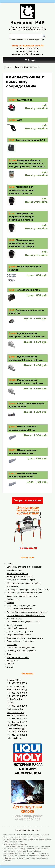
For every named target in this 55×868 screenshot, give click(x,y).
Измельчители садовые (18, 657)
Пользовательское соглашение (15, 844)
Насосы (10, 602)
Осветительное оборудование (21, 648)
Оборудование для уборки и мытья (23, 622)
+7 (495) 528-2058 (27, 51)
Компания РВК (27, 23)
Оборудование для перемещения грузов (26, 615)
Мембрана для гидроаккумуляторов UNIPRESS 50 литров (22, 217)
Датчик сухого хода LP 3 (31, 140)
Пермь (10, 703)
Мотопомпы (12, 586)
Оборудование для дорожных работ (24, 583)
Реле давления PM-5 (28, 290)
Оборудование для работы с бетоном (24, 593)
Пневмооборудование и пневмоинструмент (27, 612)
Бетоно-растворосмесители (20, 577)
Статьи (10, 667)
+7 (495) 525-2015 (27, 48)
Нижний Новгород (17, 690)
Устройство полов (15, 570)
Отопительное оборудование (20, 632)
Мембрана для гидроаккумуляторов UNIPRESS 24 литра (22, 190)
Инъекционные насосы (18, 573)
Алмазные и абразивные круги (21, 580)
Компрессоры (13, 599)
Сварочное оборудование (19, 635)
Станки (10, 564)
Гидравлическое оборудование (21, 606)
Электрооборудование (17, 628)
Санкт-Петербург (16, 728)
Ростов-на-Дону (15, 712)
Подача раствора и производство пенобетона (28, 590)
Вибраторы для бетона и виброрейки (24, 567)
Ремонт (10, 664)
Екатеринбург (15, 680)
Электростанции (15, 625)
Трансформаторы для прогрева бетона (25, 638)
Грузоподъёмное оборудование (22, 651)
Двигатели (12, 644)
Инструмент (12, 661)
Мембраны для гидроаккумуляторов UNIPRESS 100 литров (22, 243)
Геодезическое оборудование (21, 641)
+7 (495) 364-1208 (32, 54)
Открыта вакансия (27, 500)
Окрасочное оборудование (19, 609)
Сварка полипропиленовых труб (22, 596)
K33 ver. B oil (25, 100)
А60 (20, 120)
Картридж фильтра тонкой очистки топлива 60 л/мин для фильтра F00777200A (27, 164)
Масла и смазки (14, 619)
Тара (9, 654)
